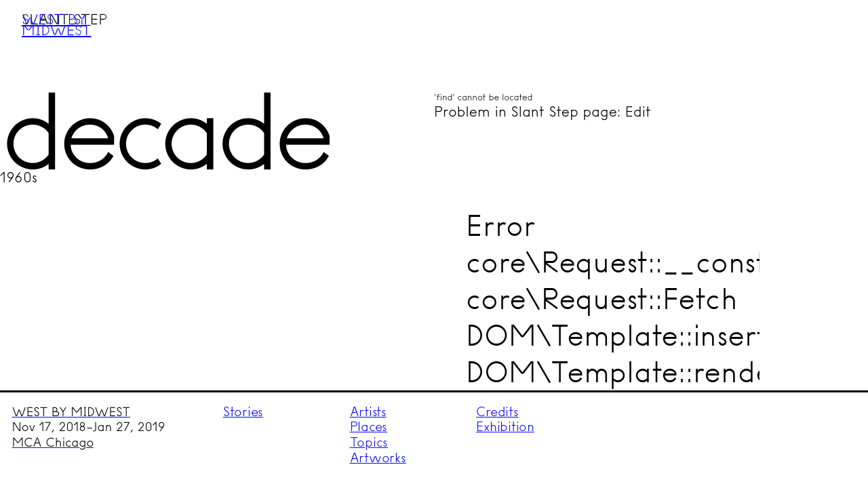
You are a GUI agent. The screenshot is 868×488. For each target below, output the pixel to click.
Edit (638, 112)
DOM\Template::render (625, 372)
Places (369, 427)
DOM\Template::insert (616, 335)
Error (501, 225)
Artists (368, 412)
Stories (243, 412)
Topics (369, 442)
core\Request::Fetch (601, 299)
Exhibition (505, 427)
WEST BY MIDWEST (71, 412)
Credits (497, 412)
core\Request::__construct (643, 262)
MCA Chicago (53, 443)
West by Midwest (56, 24)
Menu (832, 36)
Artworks (378, 458)
